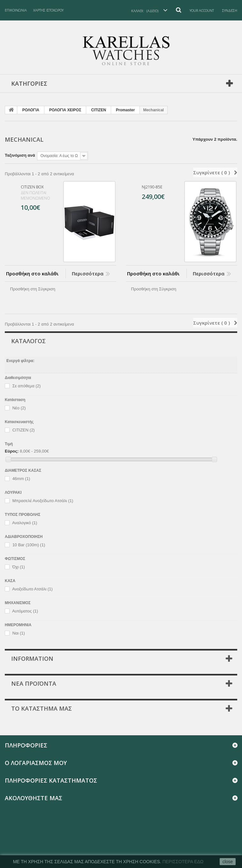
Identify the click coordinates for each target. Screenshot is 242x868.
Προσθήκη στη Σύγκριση (33, 289)
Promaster (125, 110)
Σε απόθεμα (27, 386)
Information (32, 659)
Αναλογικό (25, 523)
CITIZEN (98, 110)
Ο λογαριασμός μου (36, 763)
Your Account (202, 10)
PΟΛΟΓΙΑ (31, 110)
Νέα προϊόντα (34, 683)
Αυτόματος (25, 611)
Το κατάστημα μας (42, 708)
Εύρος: (12, 451)
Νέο (19, 408)
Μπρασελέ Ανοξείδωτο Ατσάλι (43, 501)
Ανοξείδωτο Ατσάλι (32, 589)
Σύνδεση (230, 10)
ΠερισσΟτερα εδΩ (183, 862)
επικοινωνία (16, 10)
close (228, 862)
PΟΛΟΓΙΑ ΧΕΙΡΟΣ (65, 110)
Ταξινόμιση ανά (20, 155)
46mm (21, 479)
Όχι (19, 567)
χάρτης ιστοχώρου (48, 10)
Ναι (19, 633)
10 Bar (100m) (29, 545)
